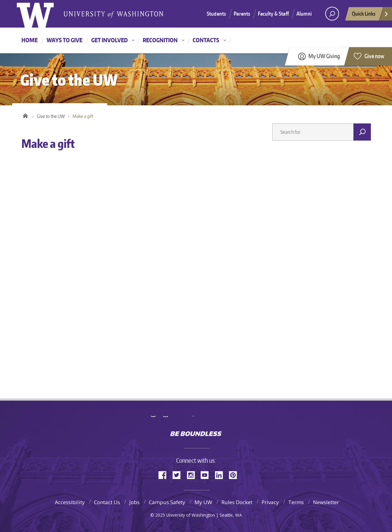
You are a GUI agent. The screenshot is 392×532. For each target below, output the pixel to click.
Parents (242, 13)
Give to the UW (51, 116)
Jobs (134, 502)
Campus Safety (167, 502)
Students (216, 13)
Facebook (165, 475)
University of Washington (196, 420)
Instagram (193, 475)
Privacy (270, 502)
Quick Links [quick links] (370, 15)
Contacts (206, 40)
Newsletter (326, 502)
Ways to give (64, 40)
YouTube (207, 475)
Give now (374, 56)
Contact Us (107, 502)
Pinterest (235, 475)
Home (30, 40)
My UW (203, 502)
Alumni (304, 13)
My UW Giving (324, 56)
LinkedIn (221, 475)
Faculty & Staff (273, 13)
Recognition (160, 40)
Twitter (179, 475)
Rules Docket (237, 502)
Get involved (109, 40)
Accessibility (70, 502)
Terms (296, 502)
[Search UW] (332, 14)
